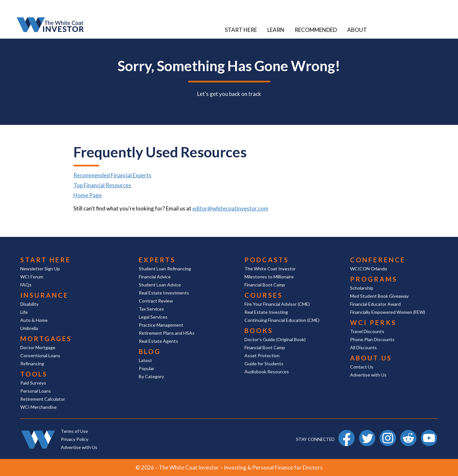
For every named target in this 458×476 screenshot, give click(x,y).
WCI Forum (32, 277)
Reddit (408, 433)
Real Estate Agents (158, 341)
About (357, 30)
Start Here (241, 30)
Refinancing (32, 364)
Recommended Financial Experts (112, 175)
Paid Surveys (33, 383)
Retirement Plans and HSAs (167, 333)
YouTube (429, 433)
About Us (371, 358)
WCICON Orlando (369, 269)
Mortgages (46, 339)
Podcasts (267, 260)
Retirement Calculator (43, 399)
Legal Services (153, 317)
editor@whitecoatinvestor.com (230, 208)
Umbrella (29, 328)
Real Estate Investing (266, 312)
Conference (378, 260)
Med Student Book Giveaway (379, 296)
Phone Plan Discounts (372, 339)
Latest (145, 360)
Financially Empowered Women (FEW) (388, 312)
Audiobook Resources (267, 372)
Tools (34, 374)
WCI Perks (373, 322)
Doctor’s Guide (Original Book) (275, 339)
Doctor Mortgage (38, 347)
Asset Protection (262, 355)
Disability (29, 304)
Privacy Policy (75, 439)
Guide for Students (264, 364)
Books (259, 331)
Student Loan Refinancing (165, 269)
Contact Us (362, 367)
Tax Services (151, 309)
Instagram (388, 433)
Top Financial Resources (102, 185)
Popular (147, 368)
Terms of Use (74, 431)
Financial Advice (155, 277)
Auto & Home (34, 320)
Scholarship (362, 288)
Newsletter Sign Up (40, 269)
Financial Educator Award (375, 304)
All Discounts (363, 347)
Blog (150, 351)
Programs (374, 279)
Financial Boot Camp (265, 285)
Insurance (44, 295)
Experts (157, 260)
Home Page (88, 195)
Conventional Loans (40, 355)
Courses (264, 295)
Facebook (347, 433)
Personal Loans (36, 391)
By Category (151, 376)
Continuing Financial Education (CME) (282, 320)
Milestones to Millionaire (269, 277)
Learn (276, 30)
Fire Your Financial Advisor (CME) (277, 304)
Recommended (316, 30)
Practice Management (161, 325)
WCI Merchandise (38, 407)
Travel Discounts (367, 331)
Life (24, 312)
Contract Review (156, 301)
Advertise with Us (368, 375)
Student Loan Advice (160, 285)
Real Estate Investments (164, 293)
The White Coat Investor (270, 269)
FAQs (26, 285)
